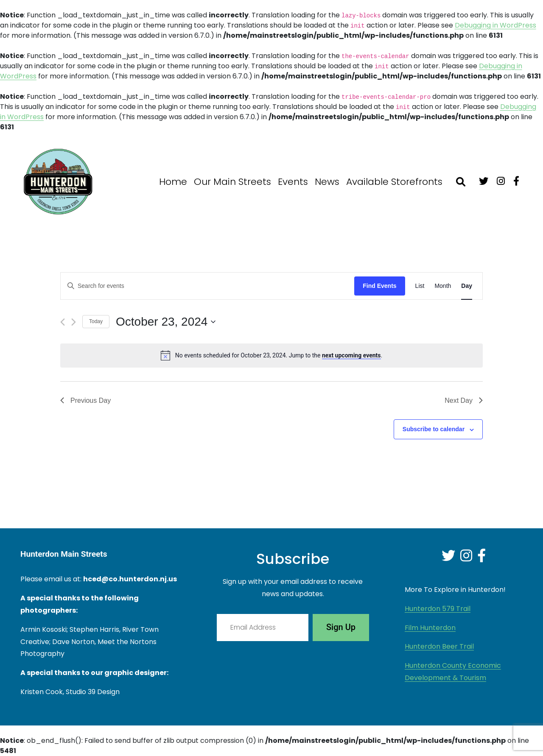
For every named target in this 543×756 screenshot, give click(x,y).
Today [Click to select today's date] (96, 321)
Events (293, 182)
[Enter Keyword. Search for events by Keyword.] (207, 286)
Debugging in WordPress (495, 25)
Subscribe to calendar (434, 429)
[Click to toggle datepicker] (166, 322)
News (327, 182)
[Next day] (74, 322)
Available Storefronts (394, 182)
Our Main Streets (232, 182)
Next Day (464, 400)
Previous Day (85, 400)
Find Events (379, 286)
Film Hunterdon (430, 628)
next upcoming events (351, 355)
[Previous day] (63, 322)
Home (173, 182)
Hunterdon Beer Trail (439, 646)
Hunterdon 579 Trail (438, 609)
